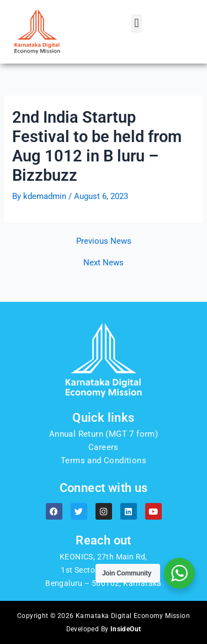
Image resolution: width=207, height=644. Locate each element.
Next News (104, 263)
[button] (137, 23)
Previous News (104, 241)
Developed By (104, 629)
